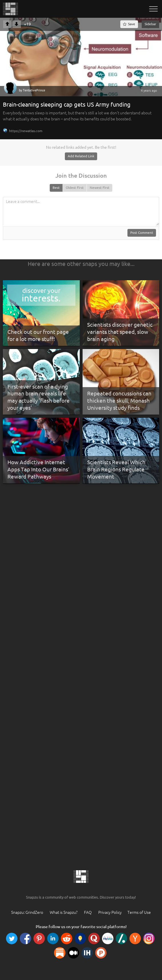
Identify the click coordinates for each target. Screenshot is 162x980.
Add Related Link (81, 156)
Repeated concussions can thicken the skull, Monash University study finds (119, 400)
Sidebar (150, 24)
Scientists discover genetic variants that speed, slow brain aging (120, 332)
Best (56, 188)
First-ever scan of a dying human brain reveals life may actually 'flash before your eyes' (39, 397)
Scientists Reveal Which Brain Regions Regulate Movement (116, 469)
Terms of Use (139, 912)
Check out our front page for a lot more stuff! (38, 335)
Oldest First (75, 188)
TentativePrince (34, 90)
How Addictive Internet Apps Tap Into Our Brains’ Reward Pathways (38, 469)
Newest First (100, 188)
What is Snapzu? (64, 912)
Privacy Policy (110, 912)
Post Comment (142, 233)
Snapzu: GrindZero (27, 912)
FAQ (88, 912)
